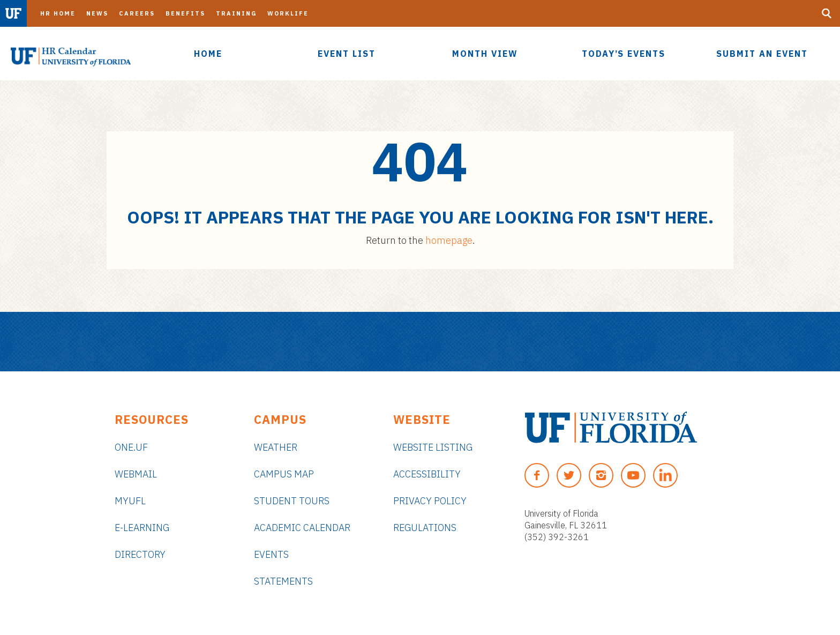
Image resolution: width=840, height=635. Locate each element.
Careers (137, 13)
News (97, 13)
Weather (276, 447)
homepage (449, 240)
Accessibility (427, 474)
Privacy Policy (430, 501)
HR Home (58, 13)
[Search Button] (827, 13)
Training (236, 13)
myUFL (130, 501)
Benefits (185, 13)
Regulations (425, 528)
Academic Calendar (302, 528)
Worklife (288, 13)
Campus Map (284, 474)
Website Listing (433, 447)
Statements (283, 581)
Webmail (136, 474)
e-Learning (142, 528)
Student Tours (292, 501)
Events (271, 554)
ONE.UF (131, 447)
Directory (140, 554)
